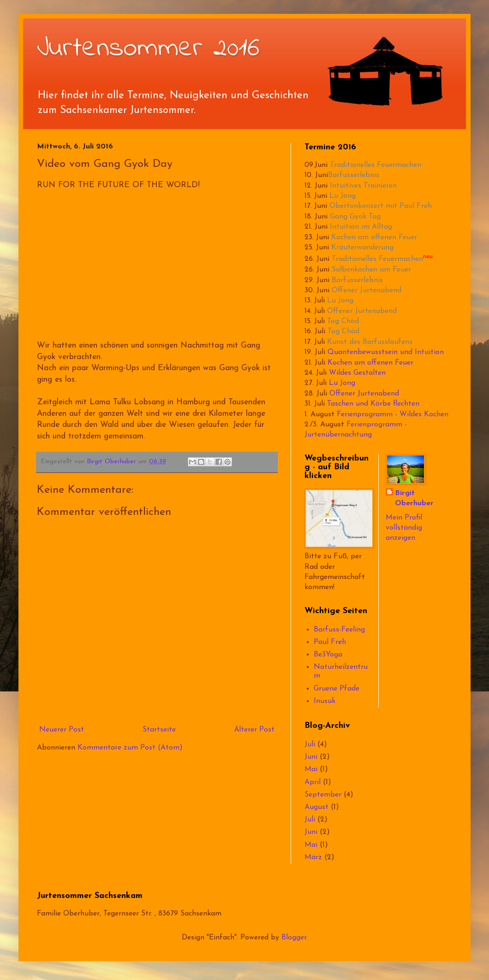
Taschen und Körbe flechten (373, 404)
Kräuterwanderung (362, 248)
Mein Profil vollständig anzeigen (404, 528)
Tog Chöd (343, 321)
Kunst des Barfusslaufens (370, 342)
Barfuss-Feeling (339, 630)
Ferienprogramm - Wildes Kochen (393, 414)
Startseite (159, 730)
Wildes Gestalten (357, 373)
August (316, 807)
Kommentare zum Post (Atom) (130, 748)
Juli (310, 744)
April (313, 782)
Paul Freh (330, 642)
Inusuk (325, 701)
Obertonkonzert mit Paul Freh (381, 206)
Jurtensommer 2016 (148, 49)
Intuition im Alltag (361, 227)
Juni (311, 757)
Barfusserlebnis (354, 175)
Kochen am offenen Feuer (374, 237)
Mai (311, 769)
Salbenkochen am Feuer (371, 270)
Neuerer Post (62, 730)
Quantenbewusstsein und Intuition (386, 352)
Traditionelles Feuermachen (376, 165)
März (313, 857)
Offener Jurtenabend (367, 290)
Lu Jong (343, 196)
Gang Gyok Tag (355, 217)
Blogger (294, 938)
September (323, 795)
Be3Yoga (328, 655)
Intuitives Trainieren (363, 186)
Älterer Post (254, 730)
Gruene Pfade (337, 689)
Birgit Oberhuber (414, 498)
